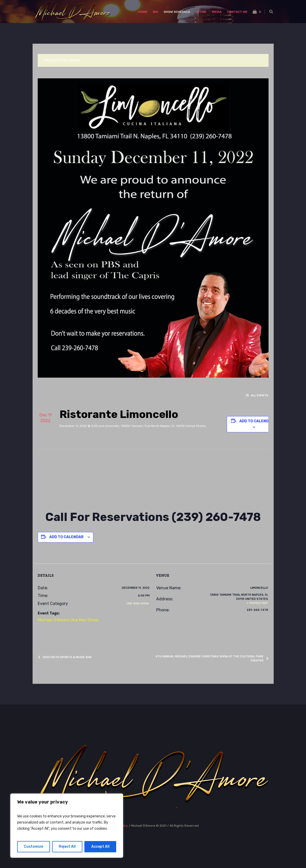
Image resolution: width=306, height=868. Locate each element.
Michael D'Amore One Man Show (68, 620)
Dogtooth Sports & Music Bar (67, 657)
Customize (33, 847)
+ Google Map (257, 603)
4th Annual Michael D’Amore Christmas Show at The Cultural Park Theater (209, 659)
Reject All (67, 847)
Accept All (100, 847)
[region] (67, 826)
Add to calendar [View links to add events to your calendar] (256, 421)
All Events (259, 395)
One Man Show (138, 604)
